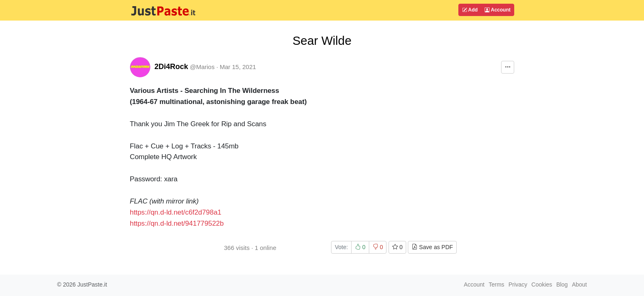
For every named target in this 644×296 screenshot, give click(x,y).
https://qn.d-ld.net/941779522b (177, 223)
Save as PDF (432, 247)
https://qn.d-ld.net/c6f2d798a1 (176, 212)
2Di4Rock (171, 67)
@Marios (202, 67)
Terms (497, 284)
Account (498, 10)
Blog (562, 284)
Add (470, 10)
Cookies (542, 284)
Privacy (518, 284)
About (579, 284)
